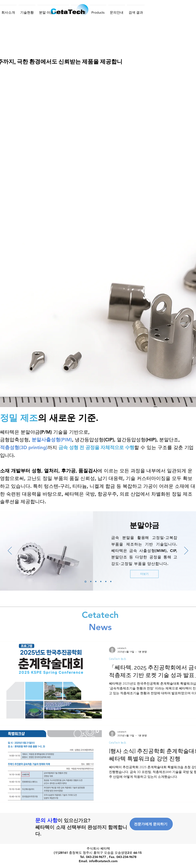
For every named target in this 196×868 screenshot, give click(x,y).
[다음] (186, 551)
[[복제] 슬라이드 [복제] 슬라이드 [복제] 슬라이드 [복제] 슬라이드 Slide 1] (111, 582)
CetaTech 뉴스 (118, 659)
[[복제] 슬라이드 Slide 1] (91, 582)
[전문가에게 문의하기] (151, 824)
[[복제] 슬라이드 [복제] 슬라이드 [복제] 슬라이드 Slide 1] (101, 582)
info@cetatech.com (103, 861)
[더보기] (144, 574)
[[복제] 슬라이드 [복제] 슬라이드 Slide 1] (96, 582)
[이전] (10, 551)
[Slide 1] (85, 582)
